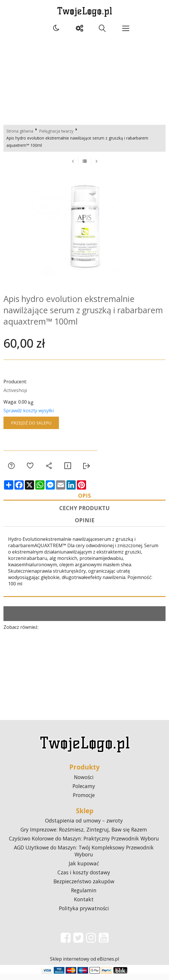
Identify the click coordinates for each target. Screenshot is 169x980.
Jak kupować (84, 870)
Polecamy (84, 792)
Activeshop (15, 390)
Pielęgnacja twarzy (56, 131)
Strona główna (20, 131)
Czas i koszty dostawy (84, 879)
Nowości (84, 783)
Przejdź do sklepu (31, 423)
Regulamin (84, 897)
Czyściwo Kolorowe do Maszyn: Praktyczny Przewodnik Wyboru (84, 845)
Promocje (84, 801)
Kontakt (84, 906)
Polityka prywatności (84, 915)
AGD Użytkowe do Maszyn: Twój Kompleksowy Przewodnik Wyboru (84, 857)
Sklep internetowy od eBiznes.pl (84, 965)
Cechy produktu (84, 511)
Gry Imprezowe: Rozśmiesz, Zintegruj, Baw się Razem (84, 836)
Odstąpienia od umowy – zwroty (84, 827)
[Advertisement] (84, 78)
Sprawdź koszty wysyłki (29, 411)
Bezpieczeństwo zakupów (84, 888)
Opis (84, 496)
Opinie (85, 525)
